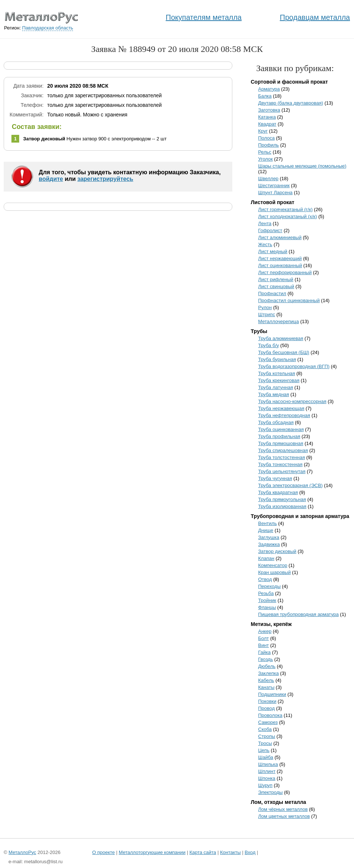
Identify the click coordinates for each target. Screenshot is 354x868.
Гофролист (270, 230)
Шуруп (265, 785)
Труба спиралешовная (283, 450)
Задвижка (269, 544)
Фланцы (267, 607)
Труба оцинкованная (281, 429)
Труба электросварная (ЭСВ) (290, 485)
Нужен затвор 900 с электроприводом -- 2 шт (95, 139)
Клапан (266, 558)
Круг (263, 131)
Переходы (269, 586)
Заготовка (269, 110)
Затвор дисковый (277, 551)
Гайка (264, 652)
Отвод (265, 579)
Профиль (268, 145)
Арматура (269, 89)
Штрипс (267, 314)
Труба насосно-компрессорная (292, 401)
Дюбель (267, 666)
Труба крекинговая (279, 380)
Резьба (266, 593)
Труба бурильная (277, 359)
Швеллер (268, 178)
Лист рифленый (276, 279)
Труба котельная (277, 373)
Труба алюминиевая (281, 338)
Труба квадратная (278, 492)
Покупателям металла (204, 17)
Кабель (266, 680)
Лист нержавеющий (280, 258)
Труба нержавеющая (281, 408)
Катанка (267, 117)
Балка (265, 96)
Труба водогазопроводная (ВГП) (294, 366)
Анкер (265, 631)
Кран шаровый (274, 572)
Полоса (266, 138)
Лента (265, 223)
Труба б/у (269, 345)
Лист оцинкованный (280, 265)
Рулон (265, 307)
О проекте (103, 852)
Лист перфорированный (285, 272)
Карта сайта (203, 852)
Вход (250, 852)
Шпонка (267, 778)
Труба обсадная (276, 422)
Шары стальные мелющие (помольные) (302, 166)
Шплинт (267, 771)
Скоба (265, 729)
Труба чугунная (275, 478)
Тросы (265, 743)
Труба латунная (276, 387)
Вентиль (268, 523)
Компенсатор (273, 565)
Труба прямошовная (281, 443)
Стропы (267, 736)
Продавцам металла (315, 17)
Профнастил (272, 293)
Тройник (267, 600)
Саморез (268, 722)
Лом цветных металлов (284, 816)
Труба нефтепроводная (284, 415)
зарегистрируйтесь (105, 179)
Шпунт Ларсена (275, 192)
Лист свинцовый (276, 286)
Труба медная (274, 394)
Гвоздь (265, 659)
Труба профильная (279, 436)
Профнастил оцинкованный (289, 300)
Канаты (266, 687)
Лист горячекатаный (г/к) (285, 209)
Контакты (230, 852)
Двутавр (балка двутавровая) (291, 103)
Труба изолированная (282, 506)
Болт (263, 638)
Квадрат (267, 124)
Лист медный (273, 251)
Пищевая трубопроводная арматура (299, 614)
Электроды (270, 792)
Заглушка (269, 537)
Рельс (265, 152)
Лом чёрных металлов (283, 809)
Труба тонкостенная (280, 464)
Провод (266, 708)
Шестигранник (274, 185)
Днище (266, 530)
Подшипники (272, 694)
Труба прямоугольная (282, 499)
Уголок (265, 159)
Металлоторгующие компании (152, 852)
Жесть (265, 244)
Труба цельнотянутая (282, 471)
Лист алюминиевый (280, 237)
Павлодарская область (48, 28)
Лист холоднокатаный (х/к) (288, 216)
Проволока (270, 715)
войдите (51, 179)
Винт (263, 645)
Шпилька (268, 764)
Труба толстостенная (282, 457)
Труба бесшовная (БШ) (284, 352)
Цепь (264, 750)
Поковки (267, 701)
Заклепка (268, 673)
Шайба (266, 757)
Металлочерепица (279, 321)
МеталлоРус (22, 852)
